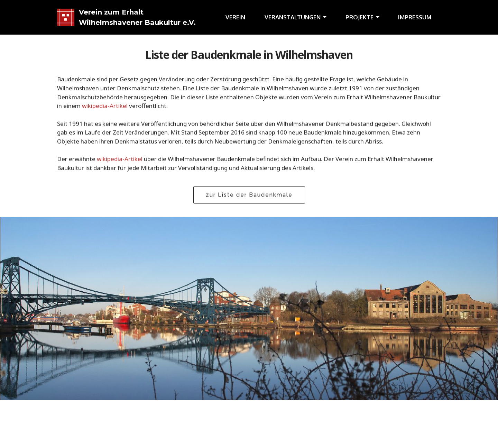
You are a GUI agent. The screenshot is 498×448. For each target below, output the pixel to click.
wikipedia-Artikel (105, 106)
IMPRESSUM (415, 17)
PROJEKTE (359, 17)
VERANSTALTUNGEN (293, 17)
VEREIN (235, 17)
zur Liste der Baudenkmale (249, 195)
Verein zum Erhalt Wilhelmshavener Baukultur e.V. (137, 17)
